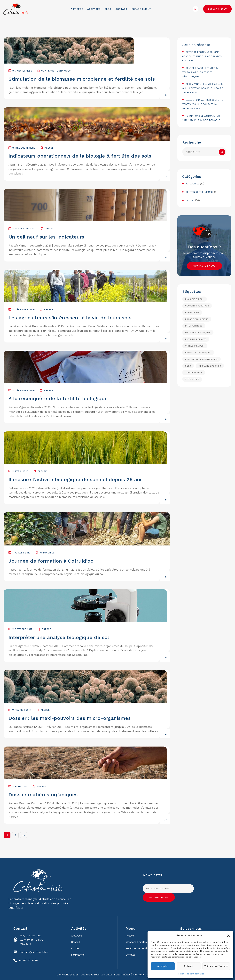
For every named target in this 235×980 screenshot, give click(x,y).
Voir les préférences (216, 966)
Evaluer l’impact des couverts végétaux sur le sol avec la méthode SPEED (203, 104)
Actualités (47, 553)
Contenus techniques (56, 71)
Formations (78, 955)
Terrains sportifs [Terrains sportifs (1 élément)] (210, 366)
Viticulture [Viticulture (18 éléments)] (192, 379)
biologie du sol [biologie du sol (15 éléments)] (195, 299)
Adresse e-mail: (168, 887)
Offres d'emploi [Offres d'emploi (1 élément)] (195, 346)
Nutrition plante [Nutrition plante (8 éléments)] (196, 339)
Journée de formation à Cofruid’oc (51, 561)
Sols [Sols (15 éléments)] (188, 366)
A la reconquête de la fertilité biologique (58, 398)
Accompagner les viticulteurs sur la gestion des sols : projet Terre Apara (203, 88)
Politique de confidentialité (191, 974)
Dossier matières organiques (43, 795)
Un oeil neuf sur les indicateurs (46, 237)
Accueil (130, 936)
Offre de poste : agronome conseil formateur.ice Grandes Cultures (202, 56)
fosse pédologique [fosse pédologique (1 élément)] (197, 319)
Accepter (163, 966)
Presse (49, 148)
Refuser (189, 966)
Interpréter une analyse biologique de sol (59, 637)
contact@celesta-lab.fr (34, 952)
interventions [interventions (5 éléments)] (194, 326)
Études (75, 948)
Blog (108, 9)
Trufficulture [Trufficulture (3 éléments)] (194, 373)
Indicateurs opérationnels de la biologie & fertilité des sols (80, 156)
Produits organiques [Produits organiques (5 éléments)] (198, 353)
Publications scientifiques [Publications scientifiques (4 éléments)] (201, 359)
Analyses (77, 936)
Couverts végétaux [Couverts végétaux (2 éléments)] (197, 306)
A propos (77, 9)
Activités (94, 9)
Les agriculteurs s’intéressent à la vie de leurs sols (70, 318)
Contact (121, 9)
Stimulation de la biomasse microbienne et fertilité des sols (82, 79)
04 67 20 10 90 (29, 960)
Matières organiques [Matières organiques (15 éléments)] (198, 333)
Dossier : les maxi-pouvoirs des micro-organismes (70, 718)
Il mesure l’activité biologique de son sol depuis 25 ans (76, 479)
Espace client (141, 9)
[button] (228, 935)
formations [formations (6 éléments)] (192, 312)
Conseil (75, 942)
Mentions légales (136, 942)
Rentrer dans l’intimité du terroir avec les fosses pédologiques (200, 72)
